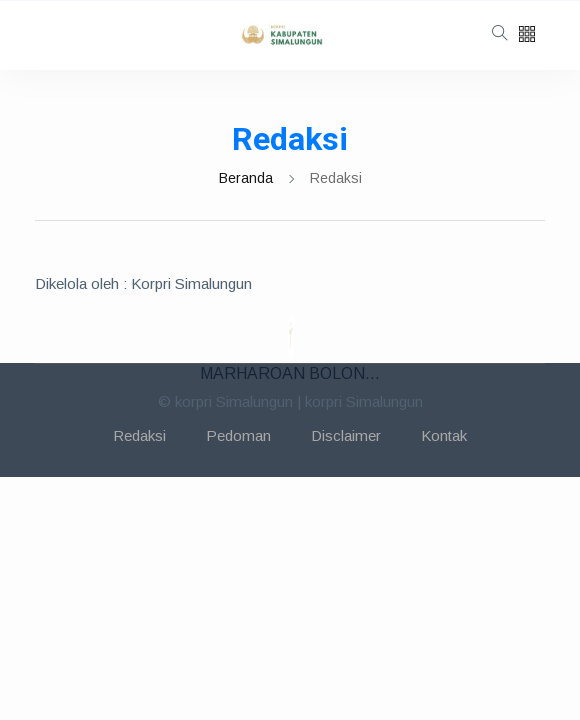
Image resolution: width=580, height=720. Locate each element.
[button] (527, 35)
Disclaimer (346, 435)
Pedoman (238, 435)
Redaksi (139, 435)
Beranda (246, 178)
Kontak (444, 435)
